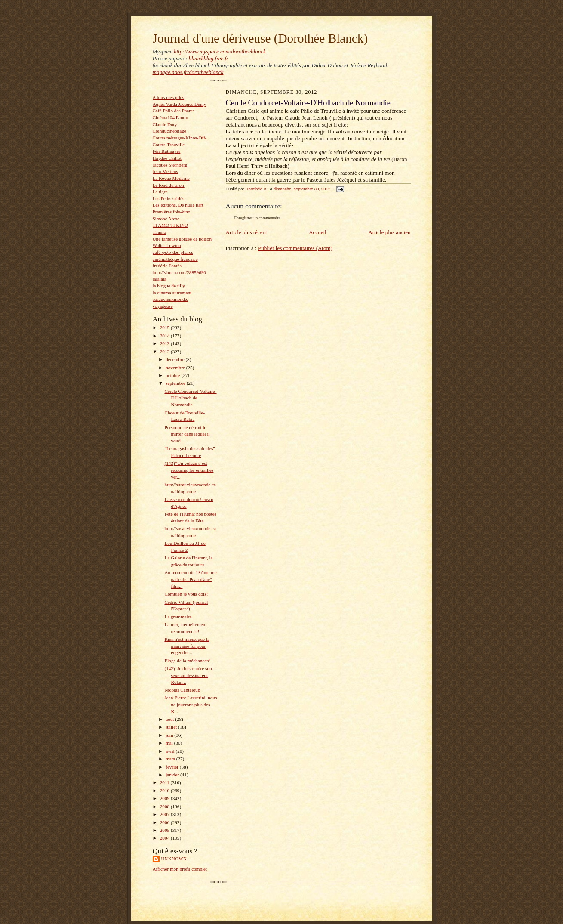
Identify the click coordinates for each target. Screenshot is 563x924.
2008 (165, 807)
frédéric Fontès (167, 266)
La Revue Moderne (171, 178)
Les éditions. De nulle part (178, 205)
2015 (165, 328)
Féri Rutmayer (167, 151)
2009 (165, 798)
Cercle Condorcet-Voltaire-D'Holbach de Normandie (190, 398)
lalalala (160, 279)
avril (171, 751)
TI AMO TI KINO (171, 225)
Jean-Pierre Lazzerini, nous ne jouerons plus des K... (191, 704)
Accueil (317, 232)
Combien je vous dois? (186, 594)
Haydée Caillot (167, 158)
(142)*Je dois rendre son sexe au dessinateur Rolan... (188, 675)
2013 (165, 343)
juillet (172, 727)
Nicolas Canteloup (182, 690)
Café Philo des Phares (174, 111)
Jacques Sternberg (170, 165)
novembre (176, 368)
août (170, 719)
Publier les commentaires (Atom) (295, 248)
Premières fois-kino (172, 212)
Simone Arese (166, 219)
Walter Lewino (167, 245)
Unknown (174, 859)
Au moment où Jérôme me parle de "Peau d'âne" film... (190, 579)
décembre (175, 359)
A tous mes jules (169, 97)
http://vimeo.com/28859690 (179, 272)
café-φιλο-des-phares (173, 252)
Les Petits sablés (169, 198)
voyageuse (163, 306)
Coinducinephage (169, 131)
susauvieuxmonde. (171, 299)
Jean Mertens (165, 171)
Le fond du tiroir (169, 185)
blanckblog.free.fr (209, 58)
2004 (165, 838)
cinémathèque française (175, 259)
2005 (165, 830)
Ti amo (160, 232)
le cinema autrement (172, 293)
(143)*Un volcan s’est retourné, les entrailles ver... (189, 470)
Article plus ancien (389, 232)
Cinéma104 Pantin (171, 117)
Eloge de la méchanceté (187, 661)
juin (170, 735)
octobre (173, 375)
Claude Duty (165, 124)
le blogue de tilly (169, 286)
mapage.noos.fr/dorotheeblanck (188, 72)
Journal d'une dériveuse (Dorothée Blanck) (260, 38)
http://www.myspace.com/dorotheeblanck (220, 51)
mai (170, 743)
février (173, 767)
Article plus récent (246, 232)
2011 (165, 782)
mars (171, 759)
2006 (165, 822)
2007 (165, 814)
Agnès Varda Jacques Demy (180, 104)
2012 (165, 352)
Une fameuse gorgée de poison (182, 239)
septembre (176, 383)
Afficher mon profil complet (180, 869)
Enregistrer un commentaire (257, 218)
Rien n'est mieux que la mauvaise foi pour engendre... (187, 646)
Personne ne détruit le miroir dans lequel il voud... (187, 434)
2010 (165, 791)
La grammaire (178, 617)
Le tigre (160, 192)
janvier (173, 775)
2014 (165, 336)
